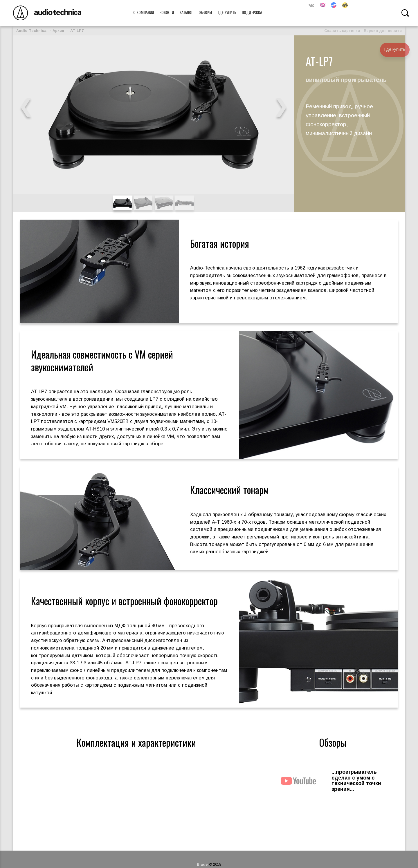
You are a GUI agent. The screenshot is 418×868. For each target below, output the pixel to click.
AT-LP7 (77, 31)
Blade (202, 864)
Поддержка (252, 13)
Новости (167, 13)
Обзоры (205, 13)
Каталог (186, 13)
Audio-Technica (31, 31)
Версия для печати (383, 31)
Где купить (227, 13)
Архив (58, 31)
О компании (144, 13)
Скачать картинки (342, 31)
